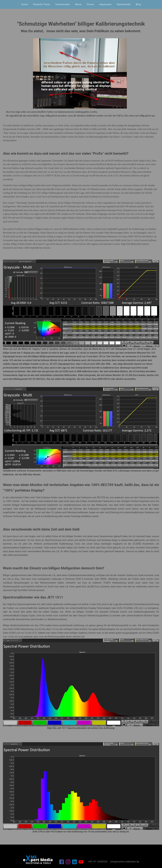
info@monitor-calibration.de (125, 862)
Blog (138, 4)
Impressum (105, 4)
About (78, 4)
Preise (90, 4)
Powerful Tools (42, 4)
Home (25, 4)
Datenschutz (124, 4)
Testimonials (63, 4)
